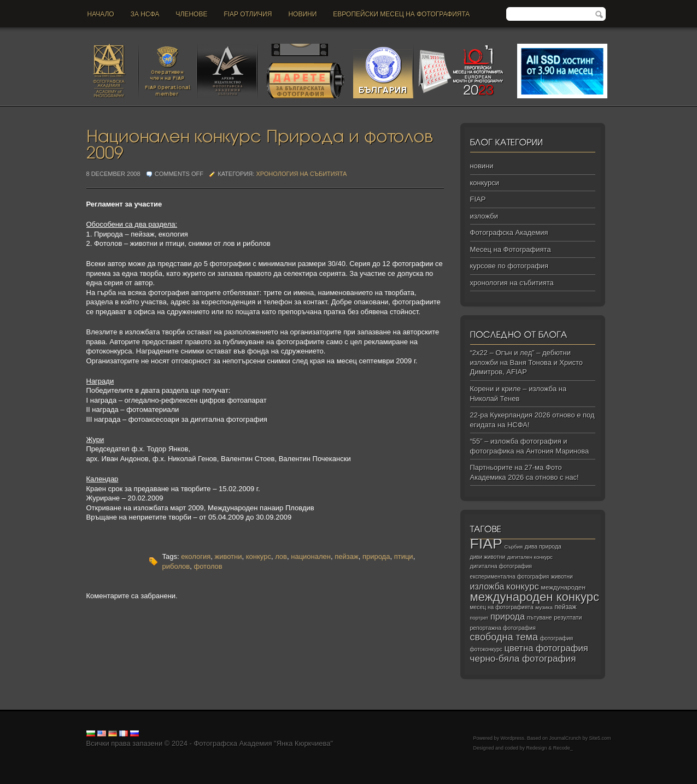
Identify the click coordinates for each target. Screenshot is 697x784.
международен (563, 587)
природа (376, 556)
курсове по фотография (509, 266)
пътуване (540, 617)
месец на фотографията (502, 607)
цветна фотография (546, 648)
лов (281, 556)
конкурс (259, 556)
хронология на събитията (301, 174)
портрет (479, 618)
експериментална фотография (510, 577)
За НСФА (145, 14)
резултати (568, 617)
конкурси (485, 183)
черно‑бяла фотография (523, 659)
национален (311, 556)
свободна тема (504, 637)
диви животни (488, 557)
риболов (176, 566)
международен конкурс (535, 597)
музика (544, 607)
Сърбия (513, 547)
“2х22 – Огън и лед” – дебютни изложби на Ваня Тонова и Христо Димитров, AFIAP (527, 362)
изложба (487, 586)
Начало (101, 14)
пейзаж (346, 556)
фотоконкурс (486, 649)
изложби (484, 216)
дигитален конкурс (530, 557)
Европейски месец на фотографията (401, 14)
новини (302, 14)
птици (404, 556)
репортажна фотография (503, 628)
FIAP (478, 199)
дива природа (543, 546)
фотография (557, 638)
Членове (192, 14)
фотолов (208, 566)
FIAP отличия (248, 14)
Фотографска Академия (509, 232)
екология (196, 556)
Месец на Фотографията (511, 249)
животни (228, 556)
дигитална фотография (501, 566)
